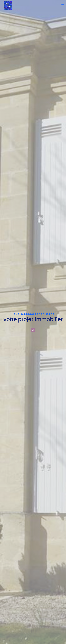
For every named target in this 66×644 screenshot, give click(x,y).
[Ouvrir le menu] (63, 4)
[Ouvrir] (33, 330)
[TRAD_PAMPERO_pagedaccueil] (8, 9)
